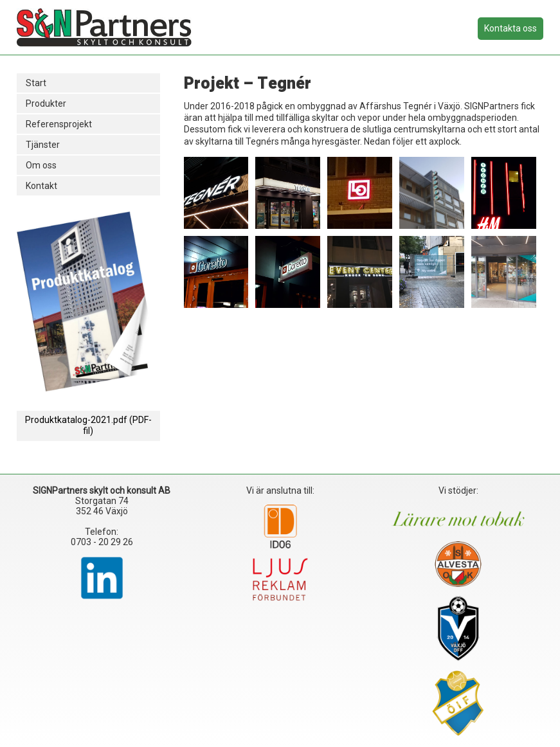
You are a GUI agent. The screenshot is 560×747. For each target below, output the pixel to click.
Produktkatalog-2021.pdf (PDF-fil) (88, 425)
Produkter (46, 104)
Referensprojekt (59, 124)
